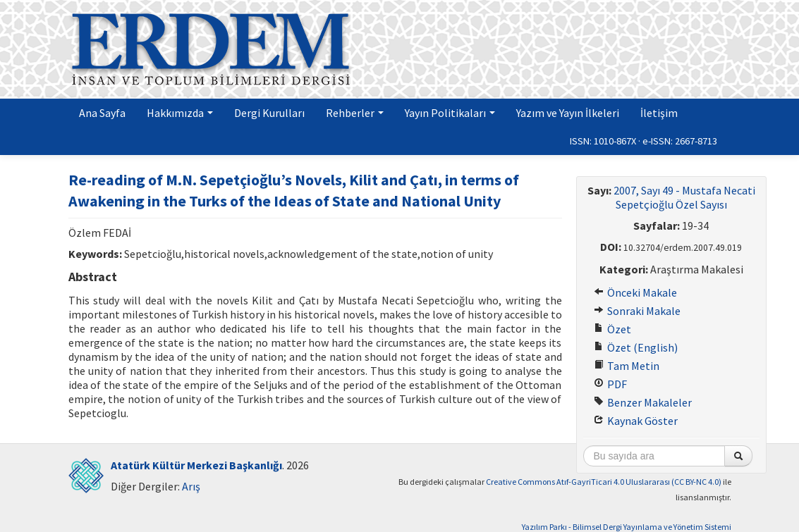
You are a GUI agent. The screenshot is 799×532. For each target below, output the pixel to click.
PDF (610, 384)
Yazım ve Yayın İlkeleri (568, 113)
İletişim (659, 113)
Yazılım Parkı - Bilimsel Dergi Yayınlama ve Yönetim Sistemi (627, 527)
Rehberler (355, 113)
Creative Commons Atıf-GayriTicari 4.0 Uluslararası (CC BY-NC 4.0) (604, 482)
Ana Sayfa (102, 113)
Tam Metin (627, 366)
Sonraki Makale (637, 311)
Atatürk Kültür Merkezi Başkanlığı (196, 465)
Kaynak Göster (636, 421)
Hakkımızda (180, 113)
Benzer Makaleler (643, 402)
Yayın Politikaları (450, 113)
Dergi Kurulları (269, 113)
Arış (191, 486)
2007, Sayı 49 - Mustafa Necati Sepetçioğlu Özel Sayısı (684, 197)
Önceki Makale (635, 292)
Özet (612, 329)
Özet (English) (636, 347)
